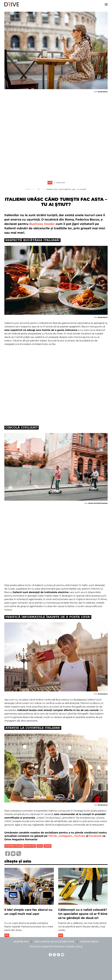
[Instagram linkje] (54, 954)
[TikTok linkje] (58, 954)
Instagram (65, 836)
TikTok (53, 836)
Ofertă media (89, 942)
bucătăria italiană (14, 846)
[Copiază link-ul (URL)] (18, 854)
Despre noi (21, 942)
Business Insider (42, 224)
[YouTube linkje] (62, 954)
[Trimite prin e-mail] (13, 853)
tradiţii (48, 846)
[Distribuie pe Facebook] (7, 853)
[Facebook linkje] (50, 954)
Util (50, 183)
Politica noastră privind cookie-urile (56, 947)
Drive (28, 189)
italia (40, 846)
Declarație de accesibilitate (54, 942)
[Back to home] (12, 4)
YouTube (80, 836)
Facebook (95, 836)
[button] (106, 4)
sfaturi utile (30, 846)
